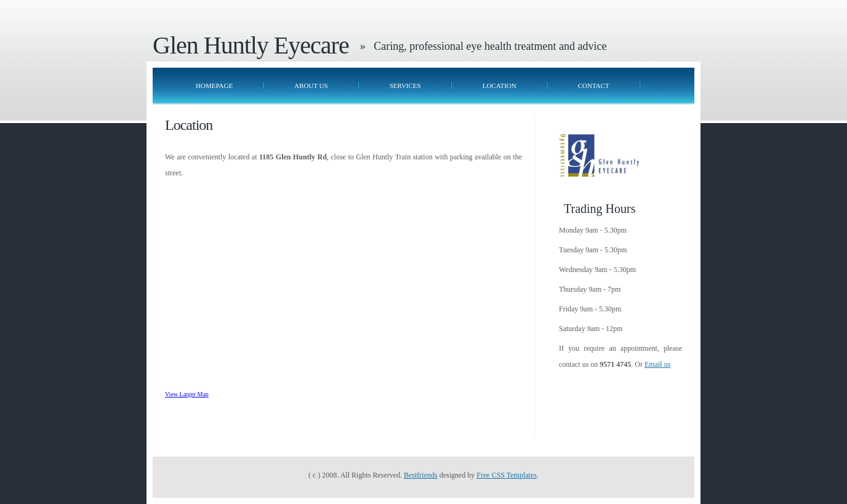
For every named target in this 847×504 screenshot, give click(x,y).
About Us (311, 86)
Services (405, 86)
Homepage (214, 86)
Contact (594, 86)
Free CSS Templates (507, 475)
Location (500, 86)
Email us (657, 364)
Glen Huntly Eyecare (251, 45)
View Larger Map (187, 394)
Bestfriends (421, 475)
